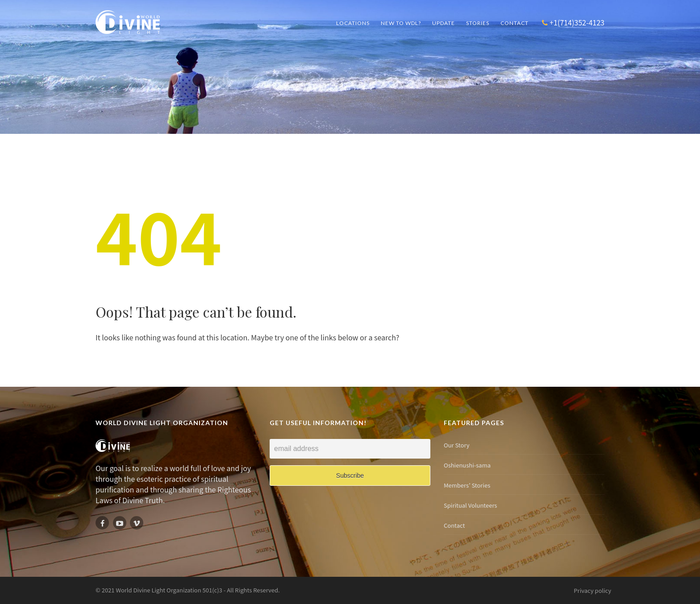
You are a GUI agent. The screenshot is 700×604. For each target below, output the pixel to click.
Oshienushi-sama (468, 465)
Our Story (458, 445)
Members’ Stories (468, 485)
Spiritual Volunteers (471, 505)
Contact (515, 23)
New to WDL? (401, 23)
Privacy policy (592, 590)
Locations (353, 23)
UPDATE (444, 23)
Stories (478, 23)
